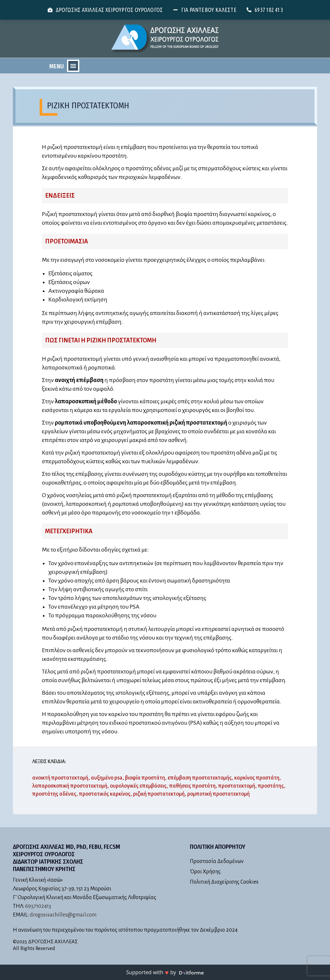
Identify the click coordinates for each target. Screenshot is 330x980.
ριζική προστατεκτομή (159, 794)
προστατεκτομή (237, 786)
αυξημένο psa (107, 778)
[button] (73, 66)
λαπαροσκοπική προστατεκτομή (70, 786)
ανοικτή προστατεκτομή (60, 778)
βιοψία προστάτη (145, 778)
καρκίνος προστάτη (257, 778)
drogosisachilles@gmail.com (63, 915)
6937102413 (38, 906)
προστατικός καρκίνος (105, 794)
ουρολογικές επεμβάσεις (138, 786)
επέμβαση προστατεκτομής (200, 778)
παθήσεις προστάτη (192, 786)
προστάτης (271, 786)
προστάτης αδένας (54, 794)
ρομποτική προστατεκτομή (218, 794)
